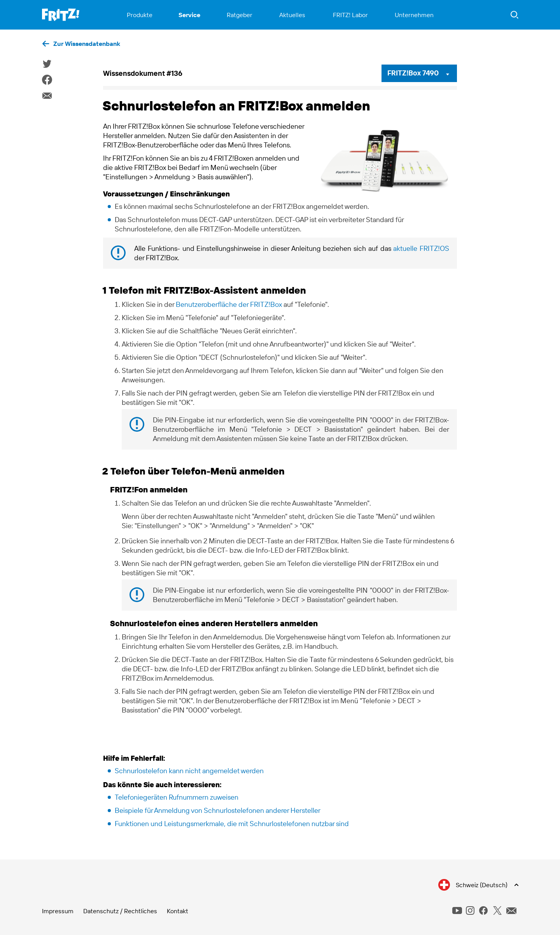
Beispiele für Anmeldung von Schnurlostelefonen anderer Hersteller (218, 810)
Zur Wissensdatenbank (87, 44)
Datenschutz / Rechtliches (120, 911)
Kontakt (178, 911)
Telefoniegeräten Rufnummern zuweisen (177, 797)
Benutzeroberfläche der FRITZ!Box (229, 304)
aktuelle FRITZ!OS (421, 248)
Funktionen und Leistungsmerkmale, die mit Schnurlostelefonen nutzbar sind (232, 824)
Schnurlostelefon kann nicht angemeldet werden (189, 771)
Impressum (58, 911)
